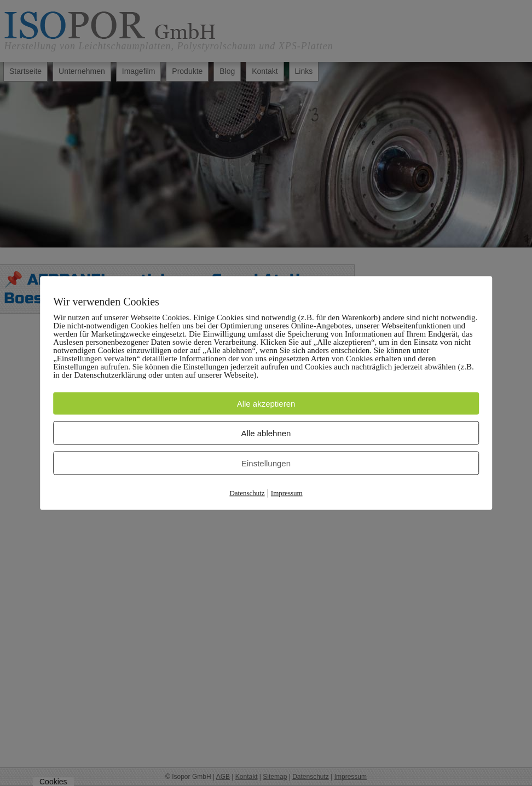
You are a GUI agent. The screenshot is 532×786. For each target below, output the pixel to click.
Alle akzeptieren (266, 404)
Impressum (287, 493)
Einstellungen (266, 463)
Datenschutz (247, 493)
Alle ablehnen (266, 433)
